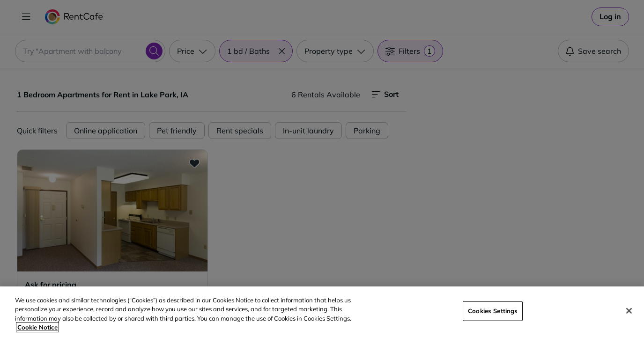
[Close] (629, 311)
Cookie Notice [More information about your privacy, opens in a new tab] (37, 327)
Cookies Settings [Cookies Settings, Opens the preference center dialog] (493, 311)
